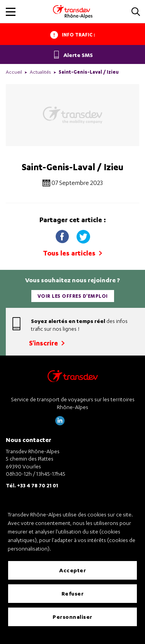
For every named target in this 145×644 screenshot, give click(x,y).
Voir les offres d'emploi (73, 296)
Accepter (72, 570)
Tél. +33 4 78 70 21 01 (32, 485)
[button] (136, 12)
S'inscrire (47, 343)
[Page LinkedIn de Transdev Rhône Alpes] (60, 423)
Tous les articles (72, 253)
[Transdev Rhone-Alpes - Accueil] (73, 12)
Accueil (14, 72)
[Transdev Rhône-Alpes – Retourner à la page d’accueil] (73, 378)
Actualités (40, 72)
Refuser (73, 593)
